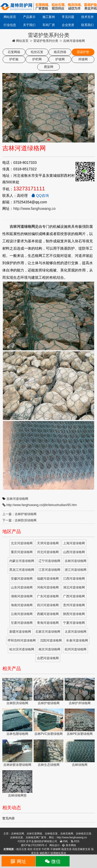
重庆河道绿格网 (22, 552)
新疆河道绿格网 (20, 632)
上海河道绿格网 (74, 543)
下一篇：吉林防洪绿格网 (19, 520)
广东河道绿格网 (48, 596)
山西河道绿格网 (74, 552)
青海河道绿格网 (48, 623)
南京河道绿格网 (49, 649)
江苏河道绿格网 (49, 570)
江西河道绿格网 (74, 579)
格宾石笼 (21, 849)
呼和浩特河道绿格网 (22, 640)
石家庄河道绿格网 (48, 632)
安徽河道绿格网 (22, 579)
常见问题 (68, 17)
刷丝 (30, 849)
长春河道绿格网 (77, 640)
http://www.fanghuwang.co (34, 209)
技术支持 (87, 17)
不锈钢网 (55, 849)
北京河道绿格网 (22, 543)
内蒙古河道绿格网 (22, 561)
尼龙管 (37, 849)
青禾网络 (69, 845)
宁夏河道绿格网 (74, 623)
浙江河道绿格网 (76, 570)
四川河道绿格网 (48, 605)
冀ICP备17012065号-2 (34, 845)
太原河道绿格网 (76, 632)
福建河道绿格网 (48, 579)
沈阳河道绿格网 (51, 640)
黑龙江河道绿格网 (22, 570)
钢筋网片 (45, 853)
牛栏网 (46, 849)
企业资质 (68, 25)
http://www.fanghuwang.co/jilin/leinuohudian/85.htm (42, 505)
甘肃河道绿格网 (22, 623)
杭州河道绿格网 (76, 649)
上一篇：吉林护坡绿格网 (19, 514)
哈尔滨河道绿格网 (22, 649)
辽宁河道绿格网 (49, 561)
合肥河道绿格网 (48, 658)
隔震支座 (66, 849)
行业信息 (10, 25)
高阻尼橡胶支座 (81, 849)
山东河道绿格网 (22, 587)
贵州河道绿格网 (74, 605)
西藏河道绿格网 (48, 614)
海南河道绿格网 (22, 605)
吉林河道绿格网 (17, 499)
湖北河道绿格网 (74, 587)
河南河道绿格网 (48, 587)
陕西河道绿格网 (74, 614)
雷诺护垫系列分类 (46, 41)
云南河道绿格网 (22, 614)
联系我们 (87, 25)
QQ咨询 (40, 196)
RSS (75, 841)
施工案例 (49, 17)
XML (64, 841)
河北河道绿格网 (48, 552)
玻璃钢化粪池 (58, 853)
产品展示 (29, 17)
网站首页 (10, 17)
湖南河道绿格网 (22, 596)
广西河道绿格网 (74, 596)
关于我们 (29, 25)
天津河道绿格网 (48, 543)
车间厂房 (49, 25)
